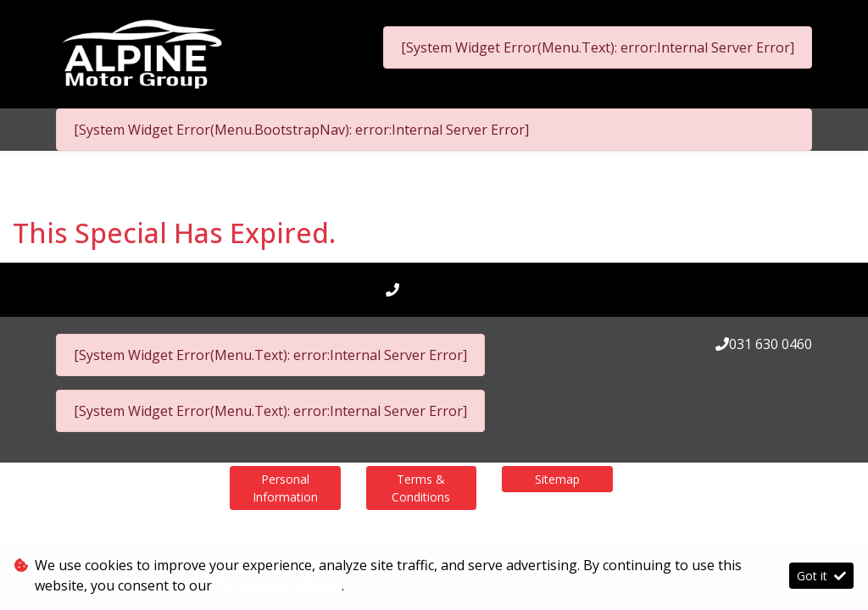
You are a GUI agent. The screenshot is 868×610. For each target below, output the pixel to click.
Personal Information (285, 488)
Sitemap (557, 479)
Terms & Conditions (421, 488)
